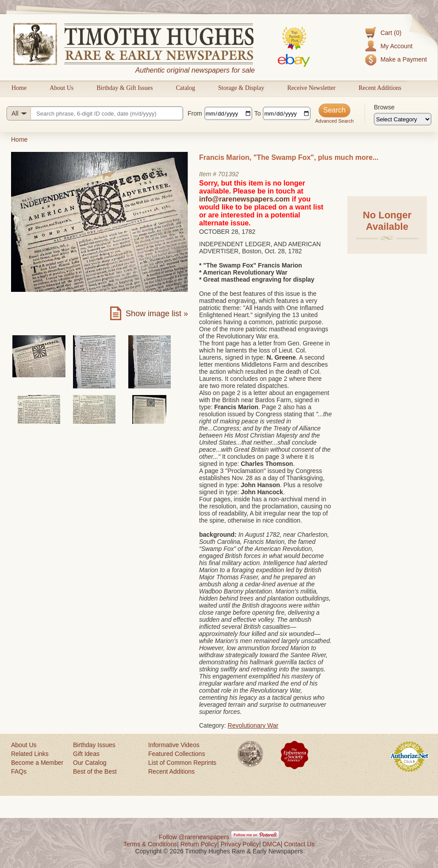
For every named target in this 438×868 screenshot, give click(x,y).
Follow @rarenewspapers (194, 837)
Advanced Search (334, 121)
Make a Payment (404, 59)
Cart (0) (391, 33)
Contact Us (299, 844)
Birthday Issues (94, 745)
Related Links (30, 754)
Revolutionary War (253, 725)
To (258, 113)
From (195, 113)
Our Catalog (90, 763)
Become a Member (37, 763)
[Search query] (95, 113)
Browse (384, 107)
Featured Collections (177, 754)
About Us (61, 88)
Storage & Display (241, 88)
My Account (396, 46)
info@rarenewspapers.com (244, 199)
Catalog (185, 88)
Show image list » (157, 314)
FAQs (19, 771)
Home (19, 88)
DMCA (271, 844)
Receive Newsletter (311, 88)
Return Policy (199, 844)
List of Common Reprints (182, 763)
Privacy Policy (240, 844)
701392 (229, 174)
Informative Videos (174, 745)
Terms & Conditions (150, 844)
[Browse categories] (403, 119)
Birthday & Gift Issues (125, 88)
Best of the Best (95, 771)
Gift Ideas (86, 754)
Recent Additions (380, 88)
